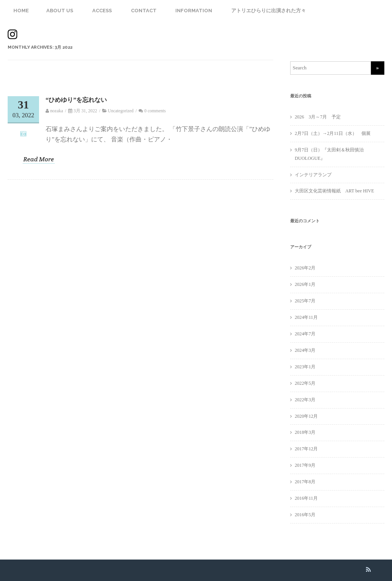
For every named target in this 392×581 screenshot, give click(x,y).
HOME (21, 11)
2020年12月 (306, 416)
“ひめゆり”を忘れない (76, 100)
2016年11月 (306, 498)
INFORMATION (194, 11)
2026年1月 (305, 284)
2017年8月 (305, 482)
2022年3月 (305, 400)
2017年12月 (306, 449)
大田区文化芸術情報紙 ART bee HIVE (334, 191)
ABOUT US (60, 11)
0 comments (155, 111)
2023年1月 (305, 367)
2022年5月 (305, 383)
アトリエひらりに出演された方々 (269, 11)
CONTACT (144, 11)
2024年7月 (305, 334)
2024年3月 (305, 350)
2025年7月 (305, 301)
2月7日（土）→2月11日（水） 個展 (335, 133)
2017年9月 (305, 465)
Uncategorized (121, 111)
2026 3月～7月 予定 (318, 117)
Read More (39, 159)
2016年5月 (305, 515)
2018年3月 (305, 432)
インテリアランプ (313, 175)
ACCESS (102, 11)
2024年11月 (306, 317)
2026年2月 (305, 268)
